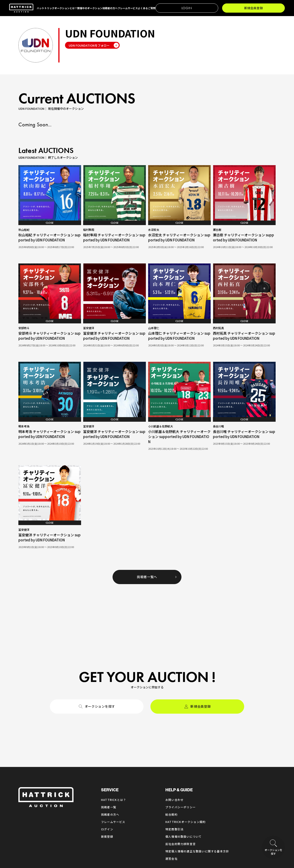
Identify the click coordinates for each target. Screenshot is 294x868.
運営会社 (171, 795)
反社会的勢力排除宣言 (181, 780)
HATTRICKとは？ (114, 736)
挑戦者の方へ (110, 751)
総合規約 (171, 751)
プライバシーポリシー (181, 743)
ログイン (107, 765)
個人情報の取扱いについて (184, 773)
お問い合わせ (174, 736)
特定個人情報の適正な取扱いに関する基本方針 (197, 787)
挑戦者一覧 (109, 743)
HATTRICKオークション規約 (185, 758)
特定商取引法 (174, 765)
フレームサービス (113, 758)
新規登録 (107, 773)
